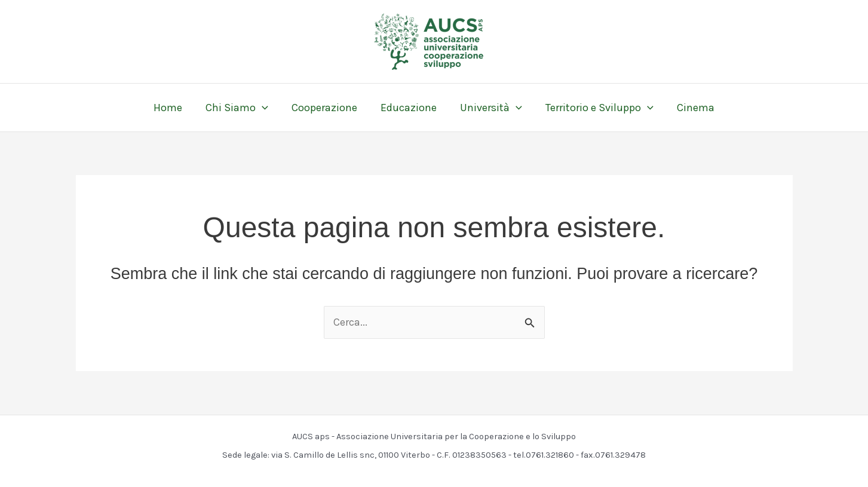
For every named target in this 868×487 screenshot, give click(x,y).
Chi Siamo (240, 108)
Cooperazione (326, 108)
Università (489, 108)
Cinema (690, 108)
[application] (266, 108)
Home (173, 108)
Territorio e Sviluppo (596, 108)
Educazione (409, 108)
